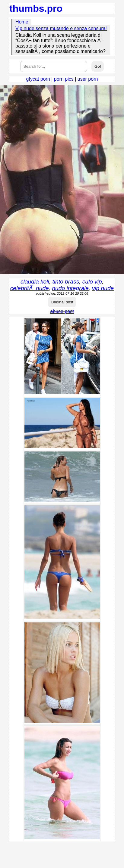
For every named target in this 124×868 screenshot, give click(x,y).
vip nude (103, 288)
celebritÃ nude (30, 288)
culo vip (92, 282)
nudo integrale (70, 288)
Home (22, 22)
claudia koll (35, 282)
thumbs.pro (36, 8)
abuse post (62, 311)
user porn (88, 79)
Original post (62, 302)
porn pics (64, 79)
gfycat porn (38, 79)
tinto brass (66, 282)
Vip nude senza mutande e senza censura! (61, 28)
